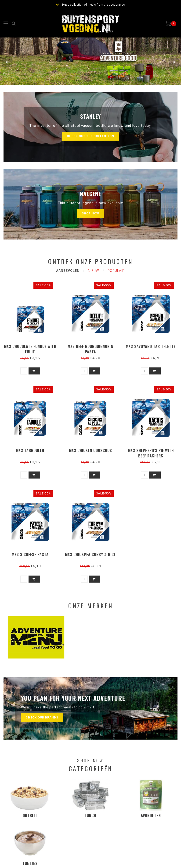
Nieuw (94, 271)
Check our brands (42, 717)
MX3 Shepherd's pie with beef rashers (151, 453)
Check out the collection (90, 136)
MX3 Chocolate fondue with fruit (30, 349)
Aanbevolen (68, 271)
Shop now (90, 213)
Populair (116, 271)
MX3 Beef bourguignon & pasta (90, 349)
